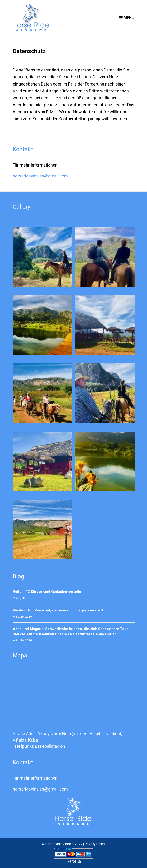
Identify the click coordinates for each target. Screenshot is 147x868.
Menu (127, 18)
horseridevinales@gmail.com (40, 176)
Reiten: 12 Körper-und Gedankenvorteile (47, 592)
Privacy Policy (95, 844)
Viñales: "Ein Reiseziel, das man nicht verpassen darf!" (58, 610)
